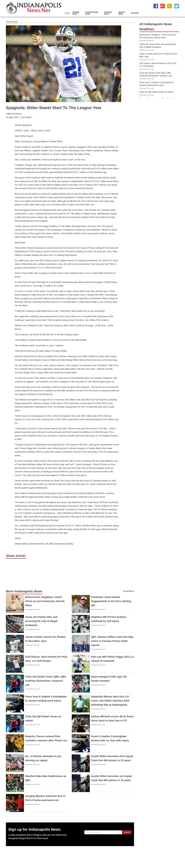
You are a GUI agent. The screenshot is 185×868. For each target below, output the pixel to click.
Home (67, 13)
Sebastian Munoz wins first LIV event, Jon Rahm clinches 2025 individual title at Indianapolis (110, 701)
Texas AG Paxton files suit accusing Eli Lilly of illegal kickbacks (41, 621)
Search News (122, 13)
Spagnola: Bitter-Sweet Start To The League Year (54, 108)
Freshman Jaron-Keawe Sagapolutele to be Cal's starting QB (111, 601)
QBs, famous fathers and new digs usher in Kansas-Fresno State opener (112, 641)
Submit (127, 832)
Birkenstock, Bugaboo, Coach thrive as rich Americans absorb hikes (45, 601)
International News (92, 13)
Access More (128, 591)
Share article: (16, 556)
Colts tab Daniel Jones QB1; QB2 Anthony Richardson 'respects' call (46, 681)
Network (135, 13)
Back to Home (12, 22)
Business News (108, 13)
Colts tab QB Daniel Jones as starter (157, 92)
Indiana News (76, 13)
